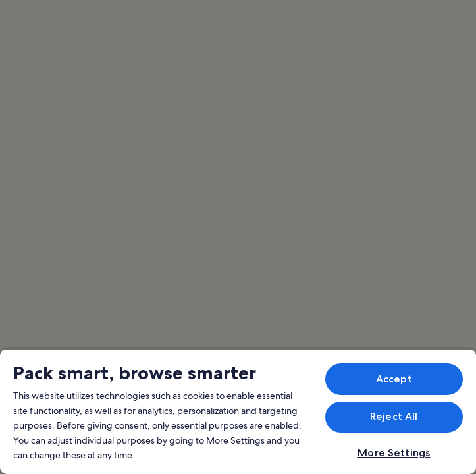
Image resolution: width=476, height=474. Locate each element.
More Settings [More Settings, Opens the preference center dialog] (394, 453)
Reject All (394, 416)
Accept (394, 379)
